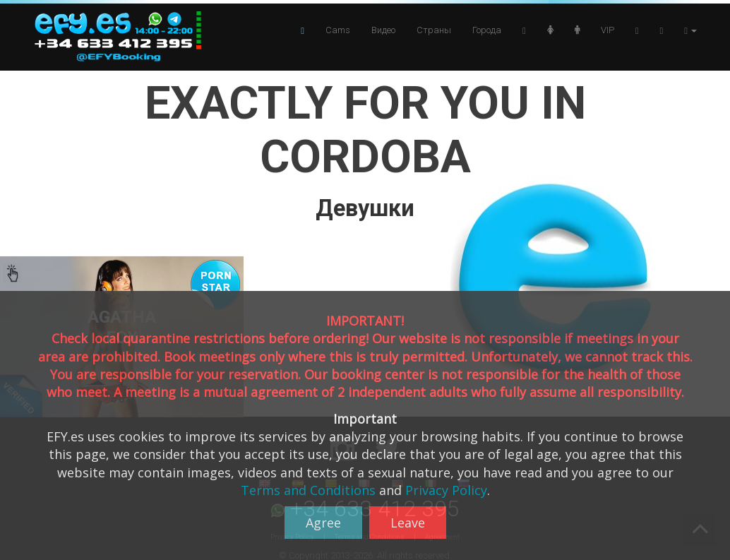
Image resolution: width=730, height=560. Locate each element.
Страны (434, 30)
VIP (608, 30)
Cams (338, 30)
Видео (383, 30)
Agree (323, 523)
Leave (408, 523)
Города (487, 30)
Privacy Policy (446, 490)
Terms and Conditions (308, 490)
